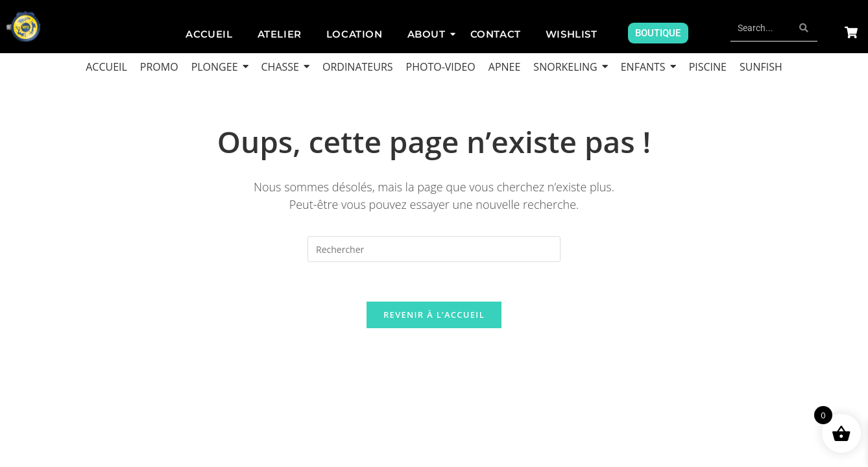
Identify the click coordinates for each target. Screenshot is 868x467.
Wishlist (572, 34)
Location (355, 34)
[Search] (761, 28)
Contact (496, 34)
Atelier (280, 34)
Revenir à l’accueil (434, 315)
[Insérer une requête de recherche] (434, 249)
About (429, 34)
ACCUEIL (209, 34)
